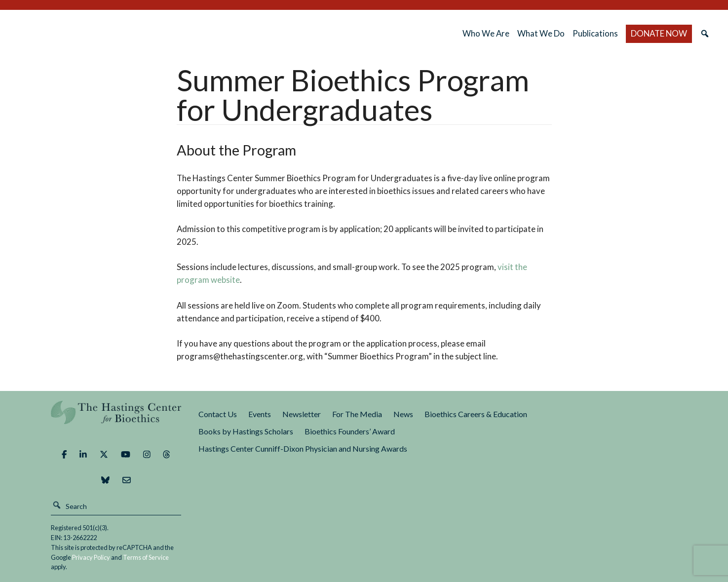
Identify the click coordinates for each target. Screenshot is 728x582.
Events (260, 414)
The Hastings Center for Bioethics (117, 34)
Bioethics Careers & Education (476, 414)
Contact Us (218, 414)
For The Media (357, 414)
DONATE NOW (659, 33)
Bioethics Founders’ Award (350, 431)
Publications (595, 33)
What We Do (541, 33)
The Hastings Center (116, 419)
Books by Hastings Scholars (246, 431)
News (403, 414)
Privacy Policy (91, 557)
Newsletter (302, 414)
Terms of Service (146, 557)
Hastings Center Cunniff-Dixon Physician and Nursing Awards (303, 448)
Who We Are (486, 33)
